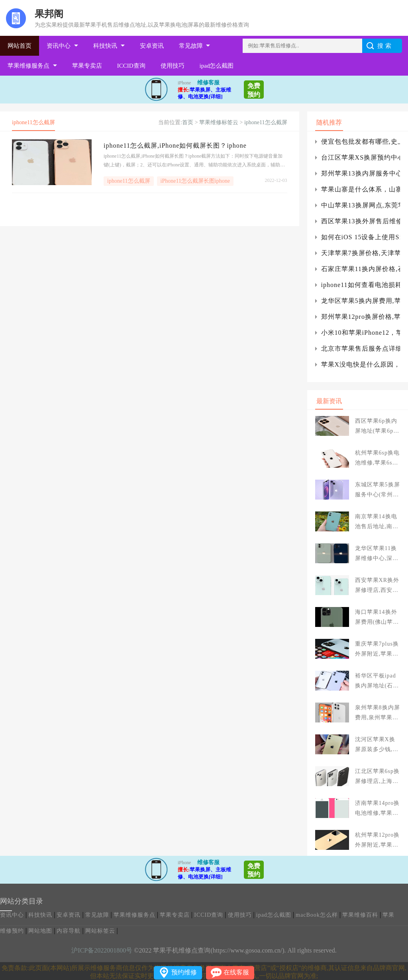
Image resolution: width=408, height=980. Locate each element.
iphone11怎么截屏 (266, 122)
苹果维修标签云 (219, 122)
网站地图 (40, 931)
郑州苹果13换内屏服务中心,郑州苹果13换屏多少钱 (361, 173)
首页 (188, 122)
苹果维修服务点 (28, 66)
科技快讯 (105, 46)
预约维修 (184, 972)
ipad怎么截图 (217, 66)
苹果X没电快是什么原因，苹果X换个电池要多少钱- (361, 364)
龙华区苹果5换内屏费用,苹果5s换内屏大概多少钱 (361, 301)
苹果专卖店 (87, 66)
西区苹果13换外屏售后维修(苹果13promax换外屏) (361, 221)
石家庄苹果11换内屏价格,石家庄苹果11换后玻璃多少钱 (361, 269)
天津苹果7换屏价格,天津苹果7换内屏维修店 (361, 253)
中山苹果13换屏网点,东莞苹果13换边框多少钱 (361, 205)
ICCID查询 (131, 66)
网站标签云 (100, 931)
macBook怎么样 (317, 915)
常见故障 (191, 46)
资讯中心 (59, 46)
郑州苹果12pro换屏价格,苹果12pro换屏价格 (361, 317)
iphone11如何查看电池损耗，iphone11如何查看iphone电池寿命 (361, 285)
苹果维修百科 (360, 915)
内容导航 (69, 931)
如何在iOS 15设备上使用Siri (361, 237)
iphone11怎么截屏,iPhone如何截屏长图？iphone (175, 145)
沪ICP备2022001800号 (102, 950)
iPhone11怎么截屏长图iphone (195, 181)
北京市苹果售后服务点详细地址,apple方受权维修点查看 (361, 348)
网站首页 (20, 46)
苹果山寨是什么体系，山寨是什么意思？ (361, 189)
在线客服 (236, 972)
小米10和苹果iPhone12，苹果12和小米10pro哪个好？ (361, 333)
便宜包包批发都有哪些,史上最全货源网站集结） (361, 142)
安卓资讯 (152, 46)
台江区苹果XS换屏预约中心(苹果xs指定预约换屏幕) (361, 157)
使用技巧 (173, 66)
